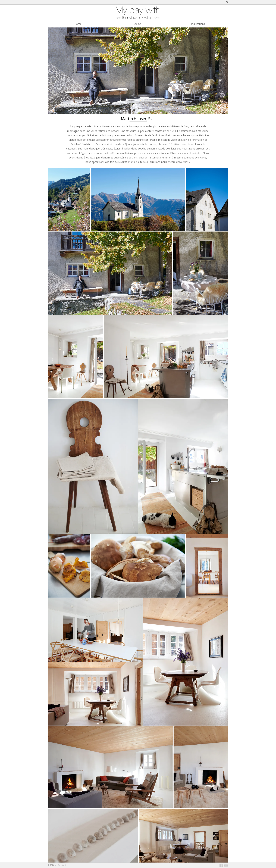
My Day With (61, 865)
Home (78, 24)
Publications (198, 24)
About (138, 24)
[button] (69, 199)
